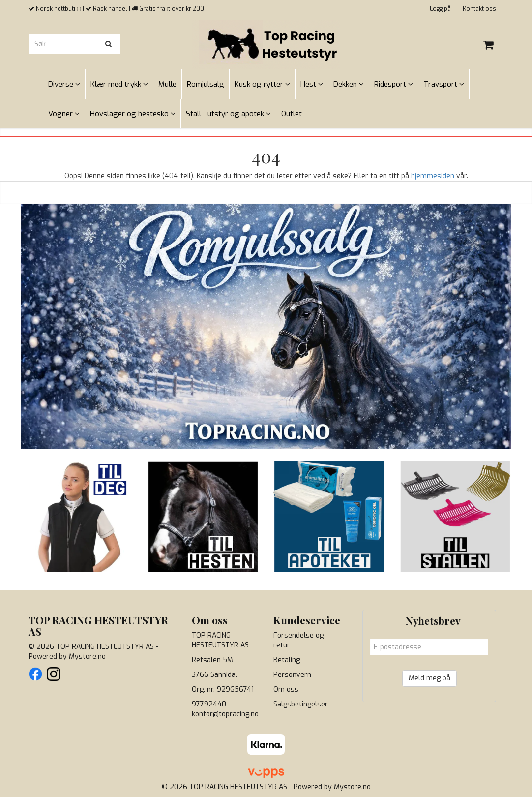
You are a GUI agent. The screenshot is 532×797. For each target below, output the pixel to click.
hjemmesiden (433, 176)
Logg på (440, 9)
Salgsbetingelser (301, 704)
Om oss (286, 690)
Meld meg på (429, 678)
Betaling (287, 660)
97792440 (209, 704)
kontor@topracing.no (225, 714)
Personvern (292, 675)
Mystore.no (87, 657)
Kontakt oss (479, 9)
